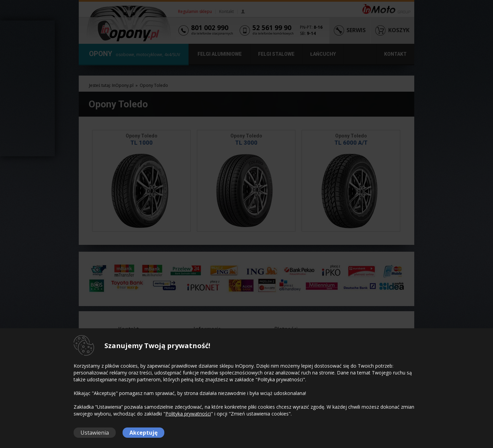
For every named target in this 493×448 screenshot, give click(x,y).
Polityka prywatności (188, 414)
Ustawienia (95, 433)
